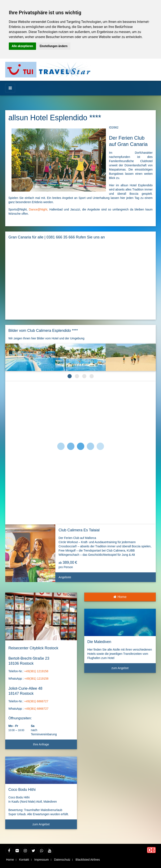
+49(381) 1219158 (36, 671)
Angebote (106, 579)
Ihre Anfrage (41, 744)
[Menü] (10, 88)
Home (120, 597)
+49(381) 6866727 (36, 701)
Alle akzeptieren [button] (22, 46)
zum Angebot (53, 826)
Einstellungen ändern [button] (54, 46)
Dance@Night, (38, 209)
